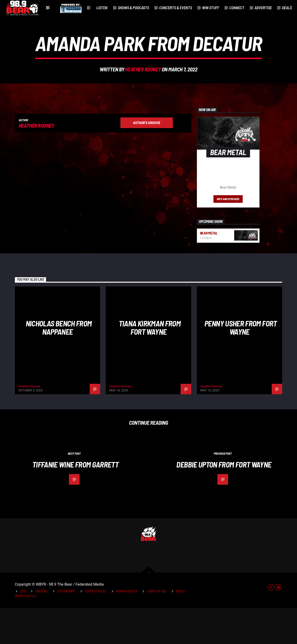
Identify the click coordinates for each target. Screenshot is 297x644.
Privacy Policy (127, 627)
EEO (23, 627)
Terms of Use (157, 627)
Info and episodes (228, 235)
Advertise (263, 8)
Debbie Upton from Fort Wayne (224, 500)
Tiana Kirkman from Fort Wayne (150, 363)
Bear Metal (209, 269)
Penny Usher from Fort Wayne (241, 363)
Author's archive (147, 158)
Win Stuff (211, 8)
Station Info (66, 627)
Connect (237, 8)
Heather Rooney (143, 87)
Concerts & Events (176, 8)
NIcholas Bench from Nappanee (59, 363)
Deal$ (287, 8)
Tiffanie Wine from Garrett (75, 500)
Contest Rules (95, 627)
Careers (41, 627)
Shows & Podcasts (133, 8)
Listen (102, 8)
